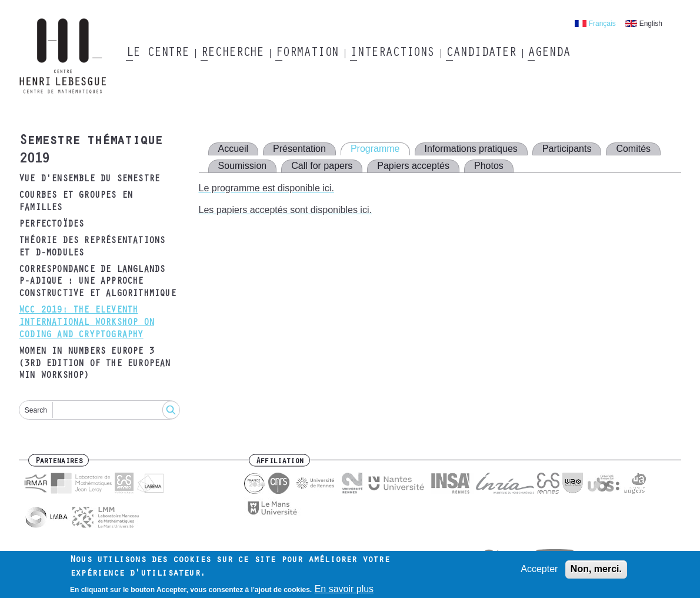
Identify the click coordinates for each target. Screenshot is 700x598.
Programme (375, 149)
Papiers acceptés (413, 166)
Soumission (243, 166)
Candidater (481, 54)
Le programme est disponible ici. (266, 188)
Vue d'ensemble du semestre (89, 180)
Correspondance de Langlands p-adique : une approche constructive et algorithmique (97, 283)
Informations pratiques (471, 149)
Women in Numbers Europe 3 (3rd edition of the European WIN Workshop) (95, 364)
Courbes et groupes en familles (76, 202)
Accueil (234, 149)
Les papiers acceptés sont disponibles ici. (285, 210)
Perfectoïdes (51, 225)
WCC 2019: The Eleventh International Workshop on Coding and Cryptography (86, 323)
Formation (307, 54)
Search (36, 410)
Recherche (232, 54)
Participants (567, 149)
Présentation (299, 149)
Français (602, 24)
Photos (489, 166)
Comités (633, 149)
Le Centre (157, 54)
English (651, 24)
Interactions (392, 54)
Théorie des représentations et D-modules (92, 247)
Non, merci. (596, 572)
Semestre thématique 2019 (90, 151)
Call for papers (322, 166)
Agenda (549, 54)
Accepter (539, 572)
